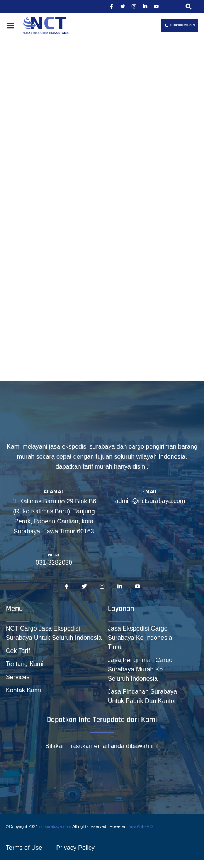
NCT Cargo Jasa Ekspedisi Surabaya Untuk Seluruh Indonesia (54, 633)
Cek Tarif (18, 651)
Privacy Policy (75, 848)
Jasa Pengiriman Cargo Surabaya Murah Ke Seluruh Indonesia (140, 669)
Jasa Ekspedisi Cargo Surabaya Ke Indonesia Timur (140, 638)
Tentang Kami (25, 664)
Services (18, 677)
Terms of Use (24, 848)
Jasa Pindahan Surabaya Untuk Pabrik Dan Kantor (142, 696)
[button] (189, 6)
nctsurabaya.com (55, 826)
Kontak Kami (23, 690)
